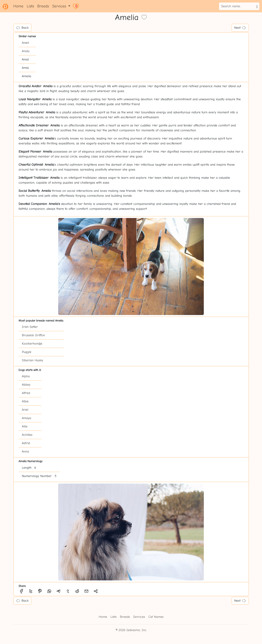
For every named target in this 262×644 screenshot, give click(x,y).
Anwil (25, 43)
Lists (30, 6)
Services (139, 617)
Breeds (43, 6)
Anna (25, 452)
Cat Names (156, 617)
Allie (25, 426)
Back (22, 28)
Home (18, 6)
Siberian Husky (32, 360)
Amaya (26, 418)
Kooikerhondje (32, 344)
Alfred (26, 393)
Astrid (26, 443)
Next (240, 28)
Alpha (26, 376)
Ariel (25, 410)
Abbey (26, 385)
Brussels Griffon (33, 335)
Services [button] (60, 6)
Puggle (27, 352)
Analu (26, 51)
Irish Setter (30, 327)
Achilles (27, 435)
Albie (25, 401)
